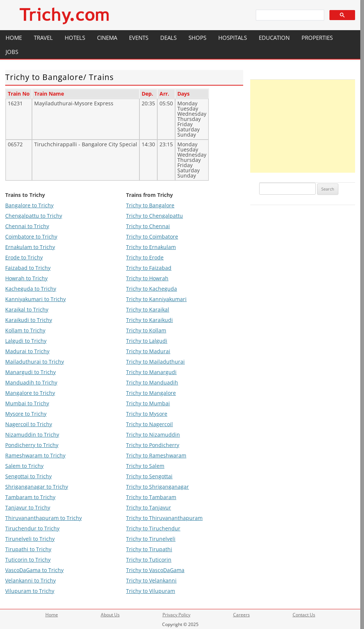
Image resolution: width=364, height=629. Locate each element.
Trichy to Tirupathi (149, 549)
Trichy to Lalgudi (147, 341)
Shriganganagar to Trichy (37, 487)
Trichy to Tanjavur (149, 507)
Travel (43, 38)
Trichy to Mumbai (148, 403)
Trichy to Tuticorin (149, 560)
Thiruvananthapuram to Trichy (44, 518)
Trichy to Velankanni (151, 580)
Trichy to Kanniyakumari (156, 299)
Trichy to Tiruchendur (153, 528)
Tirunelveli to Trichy (30, 539)
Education (274, 38)
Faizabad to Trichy (28, 268)
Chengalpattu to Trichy (34, 216)
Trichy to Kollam (146, 330)
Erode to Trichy (24, 257)
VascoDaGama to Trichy (34, 570)
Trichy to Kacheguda (152, 289)
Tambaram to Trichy (30, 497)
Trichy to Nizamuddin (153, 435)
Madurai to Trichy (27, 351)
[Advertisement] (303, 126)
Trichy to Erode (145, 257)
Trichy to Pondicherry (153, 445)
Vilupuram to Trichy (30, 591)
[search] (289, 15)
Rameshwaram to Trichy (35, 455)
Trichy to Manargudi (151, 372)
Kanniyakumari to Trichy (36, 299)
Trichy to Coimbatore (152, 237)
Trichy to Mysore (147, 414)
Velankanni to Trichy (30, 580)
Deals (168, 38)
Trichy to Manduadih (152, 382)
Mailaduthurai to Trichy (35, 362)
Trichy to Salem (145, 466)
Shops (197, 38)
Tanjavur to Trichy (28, 507)
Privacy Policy (176, 615)
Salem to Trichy (24, 466)
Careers (241, 615)
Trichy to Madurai (148, 351)
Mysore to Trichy (26, 414)
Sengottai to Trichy (28, 476)
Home (14, 38)
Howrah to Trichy (26, 278)
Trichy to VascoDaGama (155, 570)
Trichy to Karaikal (148, 309)
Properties (317, 38)
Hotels (75, 38)
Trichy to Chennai (148, 226)
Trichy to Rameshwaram (156, 455)
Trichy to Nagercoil (149, 424)
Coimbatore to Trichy (31, 237)
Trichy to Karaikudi (149, 320)
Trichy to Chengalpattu (154, 216)
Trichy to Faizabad (149, 268)
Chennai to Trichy (27, 226)
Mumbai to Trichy (27, 403)
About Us (110, 615)
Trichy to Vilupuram (151, 591)
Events (139, 38)
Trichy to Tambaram (151, 497)
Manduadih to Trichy (31, 382)
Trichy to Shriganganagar (157, 487)
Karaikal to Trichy (27, 309)
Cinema (107, 38)
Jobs (12, 52)
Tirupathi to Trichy (28, 549)
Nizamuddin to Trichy (32, 435)
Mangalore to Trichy (30, 393)
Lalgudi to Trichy (26, 341)
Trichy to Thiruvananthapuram (164, 518)
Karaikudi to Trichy (29, 320)
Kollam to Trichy (25, 330)
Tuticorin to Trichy (28, 560)
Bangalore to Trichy (29, 205)
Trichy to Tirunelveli (151, 539)
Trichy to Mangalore (151, 393)
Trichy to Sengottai (149, 476)
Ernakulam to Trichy (30, 247)
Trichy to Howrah (147, 278)
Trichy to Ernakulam (151, 247)
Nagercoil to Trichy (29, 424)
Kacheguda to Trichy (31, 289)
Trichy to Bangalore (150, 205)
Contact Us (304, 615)
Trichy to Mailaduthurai (155, 362)
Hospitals (233, 38)
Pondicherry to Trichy (32, 445)
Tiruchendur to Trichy (32, 528)
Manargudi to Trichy (30, 372)
